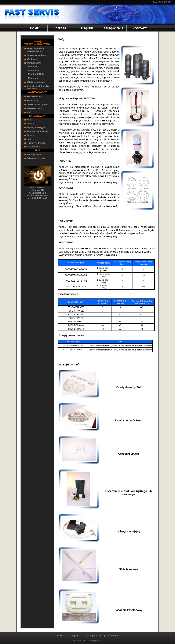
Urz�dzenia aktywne (37, 104)
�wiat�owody (34, 97)
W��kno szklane (36, 82)
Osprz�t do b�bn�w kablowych (37, 87)
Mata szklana (33, 147)
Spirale (30, 135)
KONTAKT (140, 28)
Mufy (29, 112)
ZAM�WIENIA (113, 28)
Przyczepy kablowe (36, 55)
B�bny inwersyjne (36, 128)
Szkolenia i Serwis (36, 158)
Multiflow (33, 67)
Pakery (30, 124)
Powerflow (33, 70)
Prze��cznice (34, 108)
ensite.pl (100, 641)
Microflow (33, 78)
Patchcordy (32, 100)
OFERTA (61, 28)
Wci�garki (32, 59)
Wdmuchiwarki (34, 63)
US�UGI (87, 28)
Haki (29, 139)
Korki (29, 120)
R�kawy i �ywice (36, 143)
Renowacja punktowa (37, 131)
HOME (34, 28)
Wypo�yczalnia (35, 154)
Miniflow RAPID (36, 74)
